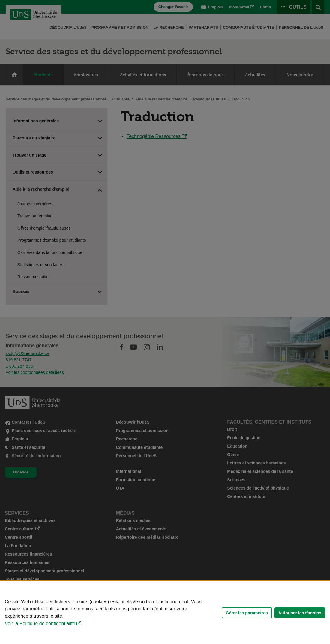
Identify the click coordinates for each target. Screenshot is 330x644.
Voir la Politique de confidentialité (40, 623)
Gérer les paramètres (247, 613)
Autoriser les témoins (300, 613)
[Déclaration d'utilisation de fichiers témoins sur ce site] (165, 613)
